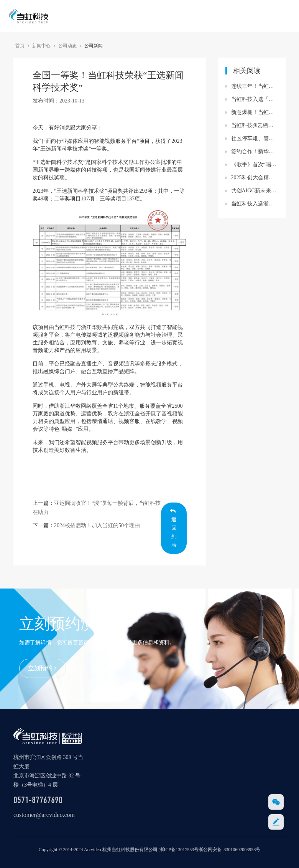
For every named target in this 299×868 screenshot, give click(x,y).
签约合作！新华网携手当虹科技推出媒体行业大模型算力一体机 (255, 151)
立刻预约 (42, 668)
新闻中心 (41, 46)
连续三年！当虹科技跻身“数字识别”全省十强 (255, 86)
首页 (20, 46)
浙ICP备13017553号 (179, 850)
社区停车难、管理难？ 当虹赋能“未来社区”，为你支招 (255, 138)
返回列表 (173, 528)
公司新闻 (94, 46)
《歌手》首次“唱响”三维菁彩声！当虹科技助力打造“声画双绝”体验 (255, 165)
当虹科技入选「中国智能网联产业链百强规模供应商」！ (255, 99)
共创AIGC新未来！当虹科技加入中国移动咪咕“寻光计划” (255, 191)
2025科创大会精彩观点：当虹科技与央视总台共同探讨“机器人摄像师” (255, 178)
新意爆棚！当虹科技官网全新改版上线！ (255, 112)
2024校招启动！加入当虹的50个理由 (97, 525)
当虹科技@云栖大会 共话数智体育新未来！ (255, 125)
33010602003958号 (242, 850)
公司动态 (67, 46)
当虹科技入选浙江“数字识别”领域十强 (255, 204)
